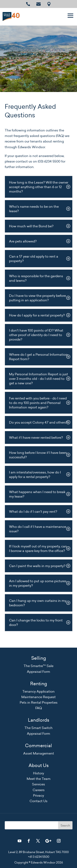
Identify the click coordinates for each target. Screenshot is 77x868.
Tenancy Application (38, 691)
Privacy (38, 795)
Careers (39, 790)
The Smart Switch (38, 728)
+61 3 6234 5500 (39, 857)
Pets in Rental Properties (39, 702)
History (38, 773)
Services (38, 784)
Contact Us (38, 801)
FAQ (39, 708)
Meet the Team (39, 779)
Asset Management (39, 753)
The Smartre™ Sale (38, 666)
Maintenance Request (38, 697)
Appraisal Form (38, 672)
